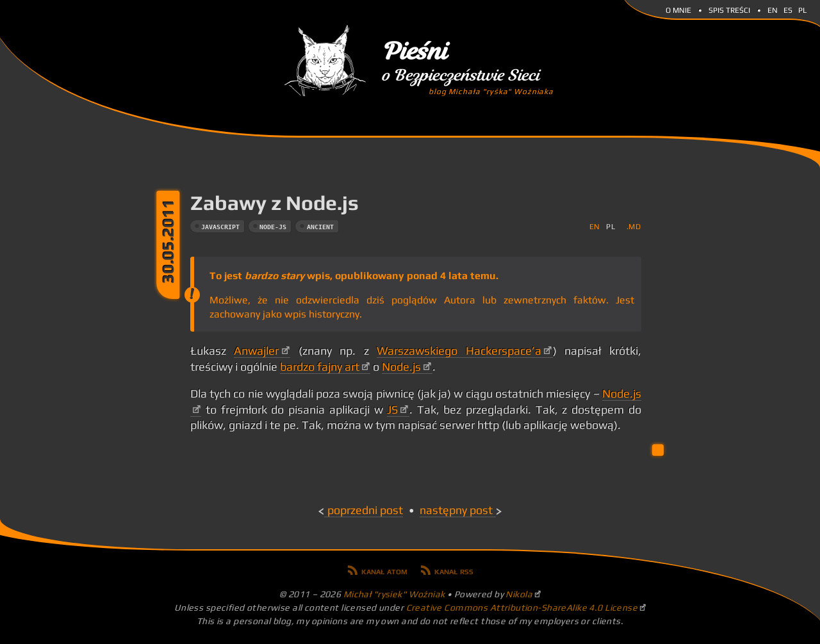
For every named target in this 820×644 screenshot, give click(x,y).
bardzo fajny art (320, 367)
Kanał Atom (384, 570)
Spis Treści (729, 9)
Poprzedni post (365, 510)
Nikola (519, 594)
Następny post (456, 510)
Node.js (401, 367)
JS (392, 410)
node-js (273, 227)
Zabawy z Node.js (275, 203)
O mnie (678, 9)
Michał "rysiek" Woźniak (394, 594)
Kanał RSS (454, 570)
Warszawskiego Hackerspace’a (459, 351)
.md (634, 226)
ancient (320, 227)
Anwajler (256, 351)
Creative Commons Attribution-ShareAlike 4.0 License (522, 608)
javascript (220, 227)
